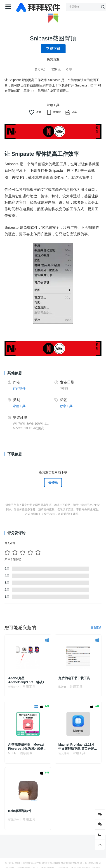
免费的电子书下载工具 (74, 678)
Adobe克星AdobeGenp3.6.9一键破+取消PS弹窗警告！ (28, 680)
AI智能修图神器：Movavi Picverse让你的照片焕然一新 (27, 747)
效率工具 (66, 406)
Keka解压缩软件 (20, 811)
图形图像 (26, 753)
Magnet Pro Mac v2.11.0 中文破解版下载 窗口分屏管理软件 (78, 747)
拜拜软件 (19, 388)
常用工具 (53, 105)
